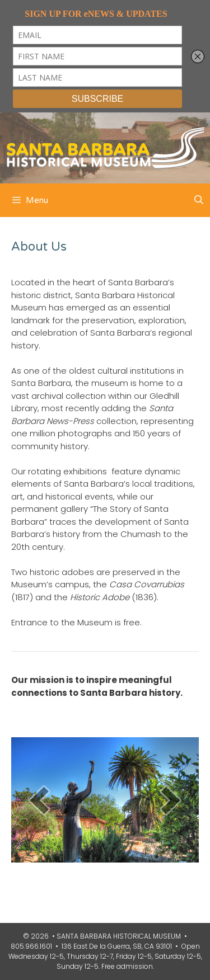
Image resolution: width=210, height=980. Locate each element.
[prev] (39, 800)
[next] (171, 800)
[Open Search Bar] (199, 200)
